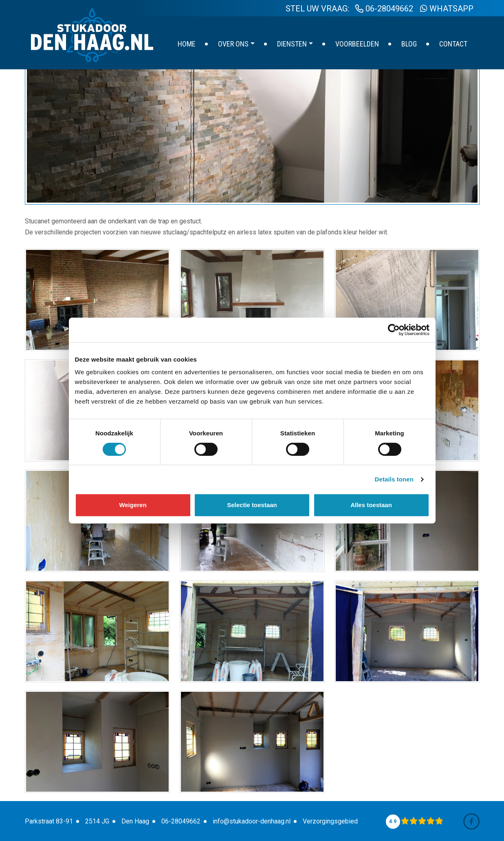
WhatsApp (447, 9)
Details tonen (394, 479)
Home (187, 44)
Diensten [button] (292, 44)
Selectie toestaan (252, 505)
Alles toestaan (371, 505)
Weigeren (133, 505)
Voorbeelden (357, 44)
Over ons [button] (233, 44)
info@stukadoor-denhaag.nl (252, 821)
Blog (409, 44)
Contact (453, 44)
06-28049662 (384, 9)
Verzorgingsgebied (330, 821)
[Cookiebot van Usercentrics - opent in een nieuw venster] (394, 330)
